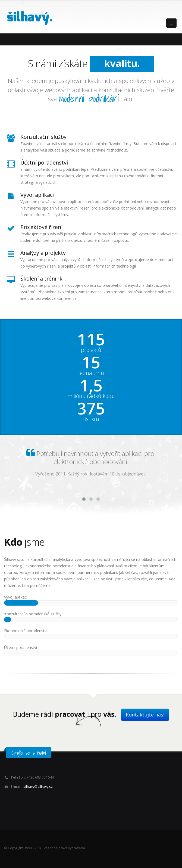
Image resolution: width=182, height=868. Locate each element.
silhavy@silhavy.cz (38, 787)
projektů (91, 350)
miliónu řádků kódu (91, 396)
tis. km (91, 419)
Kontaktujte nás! (145, 715)
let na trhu (91, 373)
